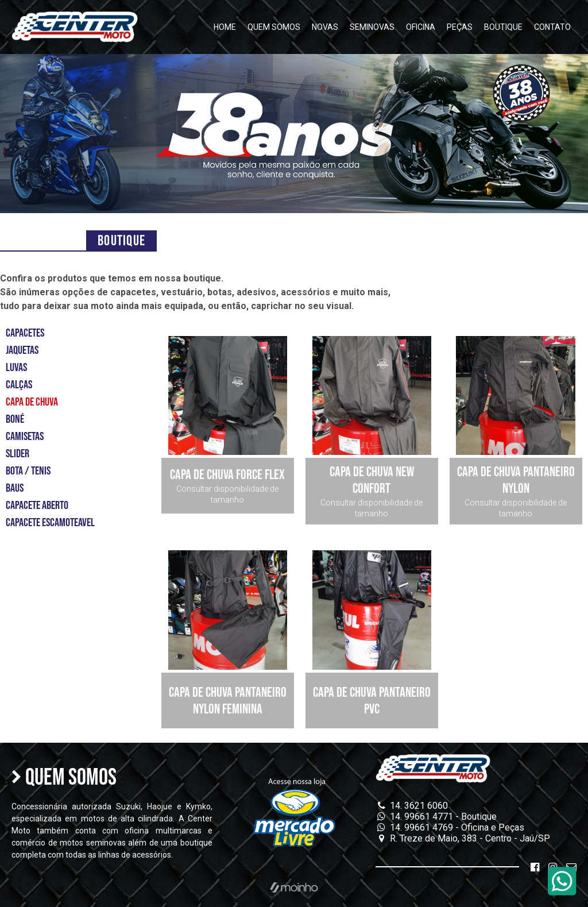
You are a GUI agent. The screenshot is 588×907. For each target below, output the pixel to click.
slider (18, 454)
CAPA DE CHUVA (32, 402)
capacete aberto (37, 505)
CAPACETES (25, 333)
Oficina (421, 27)
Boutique (503, 27)
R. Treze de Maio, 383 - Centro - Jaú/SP (463, 838)
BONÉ (15, 419)
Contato (552, 27)
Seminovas (372, 27)
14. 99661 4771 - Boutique (436, 817)
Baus (15, 488)
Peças (460, 27)
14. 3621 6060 (412, 806)
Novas (325, 27)
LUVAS (16, 368)
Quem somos (274, 27)
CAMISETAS (25, 437)
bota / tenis (28, 471)
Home (225, 27)
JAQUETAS (22, 350)
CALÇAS (19, 385)
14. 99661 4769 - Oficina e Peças (450, 827)
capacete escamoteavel (50, 523)
